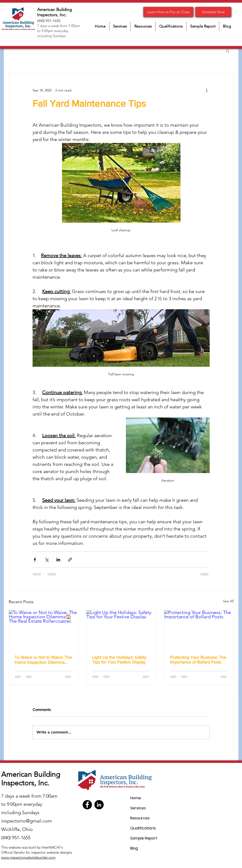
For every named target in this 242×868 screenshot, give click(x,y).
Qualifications (143, 828)
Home (136, 798)
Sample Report (144, 838)
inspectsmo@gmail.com (27, 821)
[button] (120, 26)
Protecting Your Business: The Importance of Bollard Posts (198, 660)
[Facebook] (87, 805)
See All (228, 601)
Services (138, 808)
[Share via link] (70, 560)
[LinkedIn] (99, 805)
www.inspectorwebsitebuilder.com (28, 857)
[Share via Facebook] (35, 560)
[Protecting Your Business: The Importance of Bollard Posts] (199, 630)
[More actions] (207, 90)
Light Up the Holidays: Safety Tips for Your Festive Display (119, 660)
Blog (134, 848)
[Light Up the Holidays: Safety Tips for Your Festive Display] (121, 630)
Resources (140, 818)
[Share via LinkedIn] (58, 560)
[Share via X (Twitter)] (47, 560)
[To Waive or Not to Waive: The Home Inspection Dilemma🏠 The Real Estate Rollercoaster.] (43, 630)
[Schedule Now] (213, 12)
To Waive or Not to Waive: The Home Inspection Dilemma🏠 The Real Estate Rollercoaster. (43, 660)
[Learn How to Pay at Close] (168, 12)
